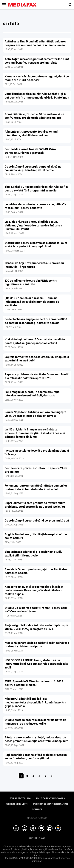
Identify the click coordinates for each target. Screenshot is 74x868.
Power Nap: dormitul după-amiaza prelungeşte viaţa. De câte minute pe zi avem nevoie (35, 414)
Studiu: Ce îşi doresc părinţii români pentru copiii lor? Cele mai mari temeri (36, 610)
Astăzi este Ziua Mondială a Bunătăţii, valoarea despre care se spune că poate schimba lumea (36, 43)
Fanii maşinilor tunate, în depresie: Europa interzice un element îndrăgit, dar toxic (32, 394)
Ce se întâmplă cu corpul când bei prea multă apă (37, 521)
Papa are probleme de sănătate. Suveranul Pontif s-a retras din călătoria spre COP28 (37, 376)
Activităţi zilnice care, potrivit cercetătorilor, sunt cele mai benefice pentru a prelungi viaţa (37, 61)
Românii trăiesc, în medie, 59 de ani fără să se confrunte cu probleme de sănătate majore (34, 116)
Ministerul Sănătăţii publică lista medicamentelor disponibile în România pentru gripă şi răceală (35, 702)
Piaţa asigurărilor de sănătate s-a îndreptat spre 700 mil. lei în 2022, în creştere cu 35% (36, 627)
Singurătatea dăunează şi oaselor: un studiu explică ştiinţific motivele (34, 554)
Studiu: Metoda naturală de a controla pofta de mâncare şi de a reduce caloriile (35, 722)
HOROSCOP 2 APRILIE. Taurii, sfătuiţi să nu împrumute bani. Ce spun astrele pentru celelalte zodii (36, 664)
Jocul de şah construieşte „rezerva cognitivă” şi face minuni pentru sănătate (36, 206)
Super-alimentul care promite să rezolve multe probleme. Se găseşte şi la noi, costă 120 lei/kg (35, 505)
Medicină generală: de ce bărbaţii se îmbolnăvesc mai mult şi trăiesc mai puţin (37, 645)
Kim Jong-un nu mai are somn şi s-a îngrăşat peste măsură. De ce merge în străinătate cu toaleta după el (34, 590)
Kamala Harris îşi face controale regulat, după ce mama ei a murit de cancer (37, 78)
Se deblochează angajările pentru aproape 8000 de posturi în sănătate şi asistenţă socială (36, 321)
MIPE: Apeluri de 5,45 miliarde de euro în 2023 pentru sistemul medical (34, 683)
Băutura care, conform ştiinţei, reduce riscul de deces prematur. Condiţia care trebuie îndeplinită (37, 739)
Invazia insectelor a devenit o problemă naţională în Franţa (37, 453)
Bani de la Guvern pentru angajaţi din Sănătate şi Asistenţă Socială (37, 571)
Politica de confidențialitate (51, 804)
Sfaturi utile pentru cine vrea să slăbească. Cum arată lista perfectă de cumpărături (36, 245)
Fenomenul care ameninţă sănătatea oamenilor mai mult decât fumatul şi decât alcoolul (36, 487)
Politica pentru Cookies (50, 798)
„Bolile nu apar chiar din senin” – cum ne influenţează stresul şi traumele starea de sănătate (32, 302)
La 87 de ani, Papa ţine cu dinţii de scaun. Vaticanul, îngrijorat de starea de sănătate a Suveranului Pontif (33, 225)
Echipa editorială (20, 798)
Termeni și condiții (17, 804)
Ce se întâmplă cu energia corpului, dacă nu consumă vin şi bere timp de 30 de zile (33, 168)
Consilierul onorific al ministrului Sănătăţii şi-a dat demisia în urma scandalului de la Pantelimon (37, 96)
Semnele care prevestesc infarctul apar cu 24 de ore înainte (36, 470)
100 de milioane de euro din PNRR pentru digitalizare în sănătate (31, 283)
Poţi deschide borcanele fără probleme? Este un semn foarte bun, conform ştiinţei (36, 757)
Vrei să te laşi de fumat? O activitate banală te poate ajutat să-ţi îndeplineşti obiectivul (35, 341)
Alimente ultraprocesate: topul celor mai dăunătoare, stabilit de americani (31, 134)
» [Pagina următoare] (52, 776)
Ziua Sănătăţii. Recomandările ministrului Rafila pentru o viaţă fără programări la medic (36, 189)
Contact (37, 809)
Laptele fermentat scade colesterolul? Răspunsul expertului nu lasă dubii (37, 359)
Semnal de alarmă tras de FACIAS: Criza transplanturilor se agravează (30, 151)
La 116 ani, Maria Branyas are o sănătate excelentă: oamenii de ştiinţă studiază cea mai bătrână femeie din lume (35, 433)
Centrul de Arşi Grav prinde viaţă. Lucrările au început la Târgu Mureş (34, 265)
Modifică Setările (37, 818)
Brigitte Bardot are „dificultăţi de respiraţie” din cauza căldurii (36, 536)
